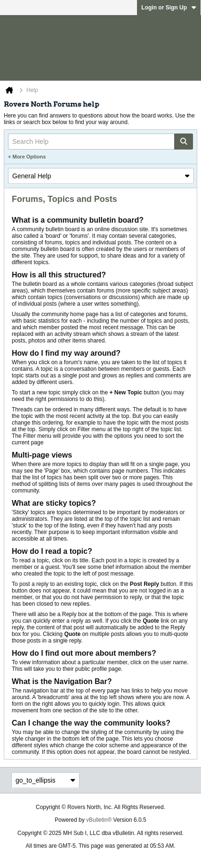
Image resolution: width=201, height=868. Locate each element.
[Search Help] (100, 142)
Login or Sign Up (169, 8)
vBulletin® (99, 820)
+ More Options (27, 157)
